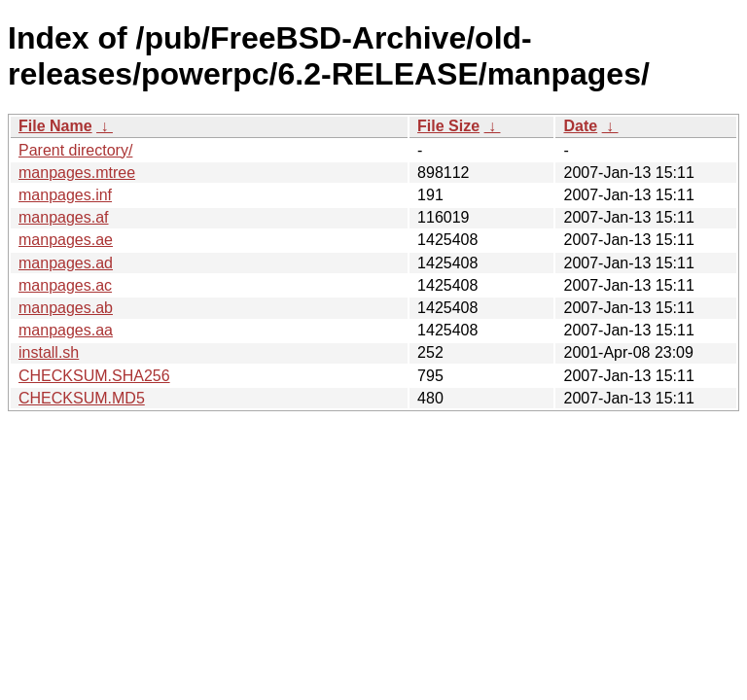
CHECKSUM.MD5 (82, 398)
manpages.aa (66, 330)
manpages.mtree (77, 173)
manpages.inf (65, 195)
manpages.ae (66, 240)
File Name (55, 126)
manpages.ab (66, 308)
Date (580, 126)
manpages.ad (66, 263)
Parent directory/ (75, 150)
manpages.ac (65, 285)
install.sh (49, 352)
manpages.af (64, 217)
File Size (448, 126)
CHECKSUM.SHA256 (94, 376)
